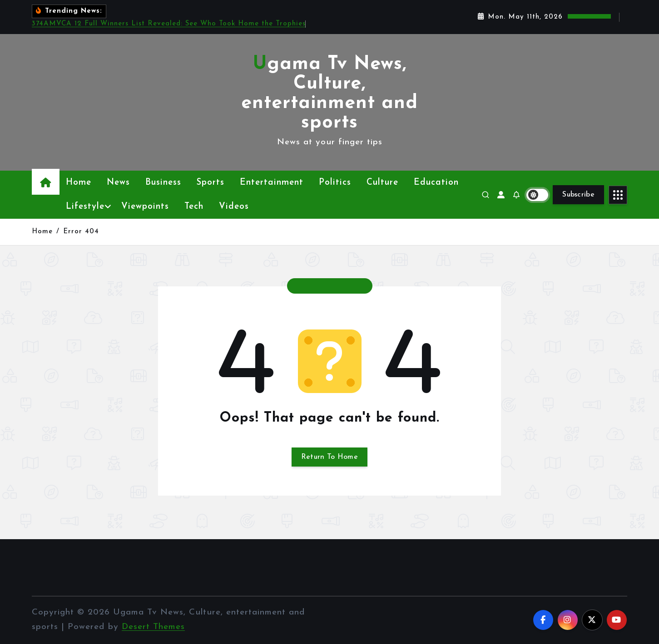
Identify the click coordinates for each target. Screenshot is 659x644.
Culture (382, 183)
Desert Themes (153, 627)
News (118, 183)
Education (436, 183)
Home (79, 183)
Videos (234, 207)
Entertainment (272, 183)
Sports (211, 183)
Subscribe (578, 195)
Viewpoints (145, 207)
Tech (194, 207)
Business (163, 183)
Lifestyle (85, 207)
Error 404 (81, 232)
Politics (335, 183)
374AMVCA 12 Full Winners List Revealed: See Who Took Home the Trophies (169, 24)
